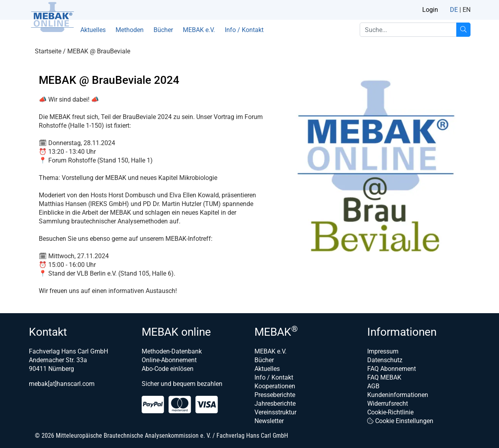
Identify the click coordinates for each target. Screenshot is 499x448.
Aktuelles (93, 30)
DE (454, 10)
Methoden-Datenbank (172, 351)
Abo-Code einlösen (168, 369)
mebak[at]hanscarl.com (62, 384)
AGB (373, 386)
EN (467, 10)
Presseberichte (275, 395)
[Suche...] (463, 30)
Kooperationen (275, 386)
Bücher (163, 30)
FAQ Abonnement (392, 369)
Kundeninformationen (398, 395)
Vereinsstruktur (275, 412)
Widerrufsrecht (388, 404)
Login (430, 10)
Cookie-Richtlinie (390, 412)
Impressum (383, 351)
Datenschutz (385, 360)
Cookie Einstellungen (400, 421)
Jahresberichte (275, 404)
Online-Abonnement (169, 360)
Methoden (130, 30)
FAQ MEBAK (384, 377)
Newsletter (269, 421)
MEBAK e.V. (199, 30)
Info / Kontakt (244, 30)
